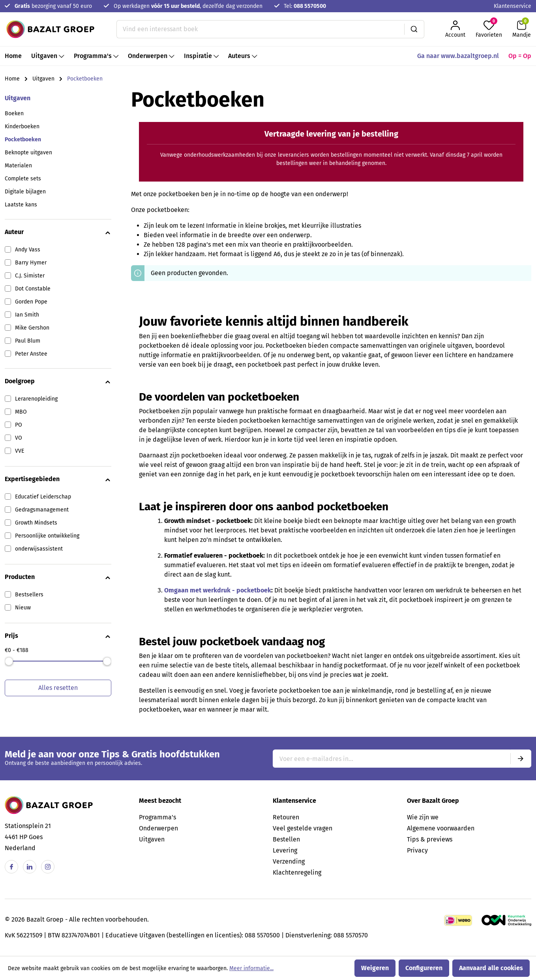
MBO (21, 412)
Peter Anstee (31, 354)
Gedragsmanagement (42, 510)
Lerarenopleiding (36, 399)
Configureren (424, 968)
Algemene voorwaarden (441, 828)
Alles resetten (58, 688)
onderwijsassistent (39, 549)
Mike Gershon (32, 328)
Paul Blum (28, 341)
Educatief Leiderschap (43, 497)
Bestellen (286, 839)
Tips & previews (430, 839)
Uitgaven (18, 98)
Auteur (58, 232)
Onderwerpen (158, 828)
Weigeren (375, 968)
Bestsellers (29, 595)
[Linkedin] (30, 867)
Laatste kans (21, 205)
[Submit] (521, 759)
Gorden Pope (31, 302)
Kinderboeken (22, 126)
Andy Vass (28, 250)
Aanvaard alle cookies (491, 968)
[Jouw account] (455, 29)
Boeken (14, 113)
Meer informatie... (251, 968)
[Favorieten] (489, 29)
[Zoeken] (414, 29)
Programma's (157, 817)
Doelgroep (58, 382)
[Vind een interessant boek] (261, 29)
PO (19, 425)
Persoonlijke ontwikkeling (47, 536)
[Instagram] (48, 867)
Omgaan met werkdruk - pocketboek (218, 590)
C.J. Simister (30, 276)
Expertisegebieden (58, 480)
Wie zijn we (423, 817)
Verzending (289, 861)
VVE (20, 451)
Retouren (286, 817)
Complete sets (23, 179)
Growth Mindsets (36, 523)
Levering (285, 850)
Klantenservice (513, 6)
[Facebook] (11, 867)
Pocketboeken (23, 140)
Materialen (18, 166)
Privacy (417, 850)
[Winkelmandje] (522, 29)
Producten (58, 577)
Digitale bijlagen (25, 192)
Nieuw (23, 608)
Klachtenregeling (297, 872)
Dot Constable (33, 289)
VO (19, 438)
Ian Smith (27, 315)
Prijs (58, 636)
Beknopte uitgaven (28, 153)
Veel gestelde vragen (303, 828)
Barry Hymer (31, 263)
